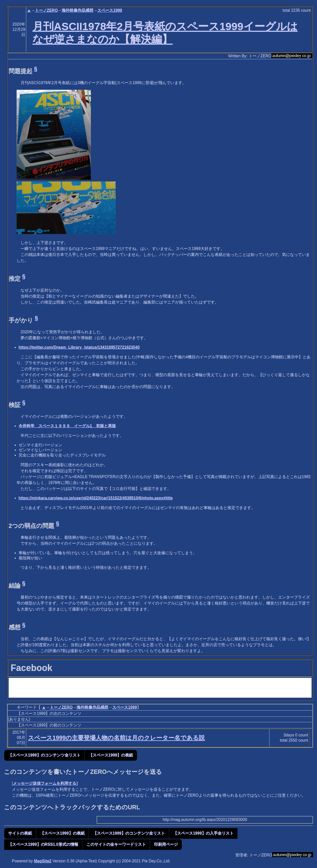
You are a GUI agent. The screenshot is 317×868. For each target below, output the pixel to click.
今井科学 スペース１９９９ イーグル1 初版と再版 (67, 426)
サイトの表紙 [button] (20, 833)
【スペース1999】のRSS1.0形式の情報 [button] (43, 844)
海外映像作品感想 (78, 10)
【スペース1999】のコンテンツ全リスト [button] (44, 755)
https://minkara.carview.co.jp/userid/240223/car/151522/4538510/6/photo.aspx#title (96, 498)
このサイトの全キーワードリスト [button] (116, 844)
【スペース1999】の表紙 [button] (111, 755)
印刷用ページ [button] (166, 844)
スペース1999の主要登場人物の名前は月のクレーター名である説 (116, 738)
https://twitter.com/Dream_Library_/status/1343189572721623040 (79, 347)
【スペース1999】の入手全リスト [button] (203, 833)
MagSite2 (43, 861)
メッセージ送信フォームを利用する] (45, 783)
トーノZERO (46, 10)
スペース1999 (110, 10)
